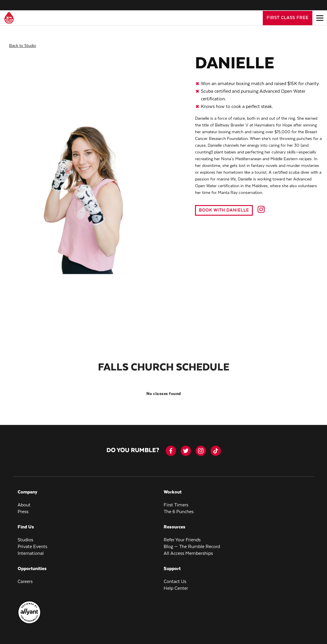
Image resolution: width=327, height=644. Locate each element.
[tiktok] (216, 447)
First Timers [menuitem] (176, 501)
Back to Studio (23, 42)
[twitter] (186, 447)
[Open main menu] (320, 18)
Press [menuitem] (23, 508)
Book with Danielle (224, 206)
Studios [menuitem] (25, 536)
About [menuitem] (24, 501)
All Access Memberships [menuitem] (188, 549)
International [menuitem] (31, 549)
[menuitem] (29, 619)
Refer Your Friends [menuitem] (182, 536)
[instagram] (201, 447)
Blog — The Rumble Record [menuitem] (192, 543)
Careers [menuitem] (25, 578)
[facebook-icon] (171, 447)
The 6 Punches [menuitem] (179, 508)
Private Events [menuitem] (32, 543)
